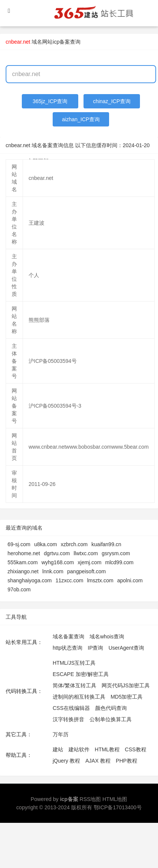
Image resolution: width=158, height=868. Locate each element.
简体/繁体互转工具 (74, 685)
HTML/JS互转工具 (74, 663)
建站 (58, 749)
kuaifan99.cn (106, 544)
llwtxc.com (86, 553)
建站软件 (79, 749)
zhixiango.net (23, 571)
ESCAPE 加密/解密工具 (81, 674)
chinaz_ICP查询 (112, 101)
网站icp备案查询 (61, 42)
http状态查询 (68, 648)
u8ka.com (46, 544)
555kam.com (23, 562)
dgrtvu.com (57, 553)
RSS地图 (90, 799)
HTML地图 (115, 799)
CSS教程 (136, 749)
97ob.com (19, 589)
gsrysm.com (116, 553)
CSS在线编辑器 (71, 708)
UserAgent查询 (126, 648)
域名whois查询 (107, 637)
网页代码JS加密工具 (126, 685)
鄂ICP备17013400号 (118, 807)
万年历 (61, 734)
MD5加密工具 (127, 697)
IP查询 (95, 648)
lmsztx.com (100, 580)
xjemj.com (90, 562)
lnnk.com (53, 571)
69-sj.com (19, 544)
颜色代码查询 (111, 708)
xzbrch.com (74, 544)
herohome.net (24, 553)
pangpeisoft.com (87, 571)
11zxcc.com (70, 580)
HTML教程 (107, 749)
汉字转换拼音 (68, 719)
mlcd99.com (119, 562)
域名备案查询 (68, 637)
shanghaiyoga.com (30, 580)
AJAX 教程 (98, 761)
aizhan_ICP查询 (81, 119)
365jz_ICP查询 (50, 101)
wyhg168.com (58, 562)
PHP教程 (127, 761)
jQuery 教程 (66, 761)
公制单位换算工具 (111, 719)
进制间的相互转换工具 (79, 697)
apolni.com (130, 580)
